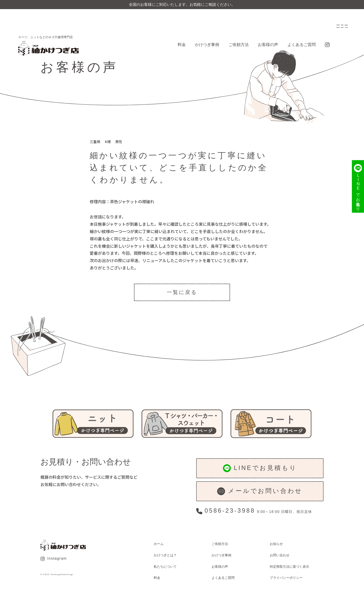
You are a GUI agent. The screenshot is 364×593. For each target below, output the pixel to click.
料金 (182, 45)
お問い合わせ (280, 555)
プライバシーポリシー (286, 578)
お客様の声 (268, 45)
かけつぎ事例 (207, 45)
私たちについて (165, 567)
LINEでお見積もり (260, 468)
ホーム (159, 544)
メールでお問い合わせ (260, 491)
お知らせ (276, 544)
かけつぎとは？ (165, 555)
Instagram (54, 559)
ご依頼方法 (239, 45)
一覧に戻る (182, 292)
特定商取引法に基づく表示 (289, 567)
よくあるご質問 (302, 45)
